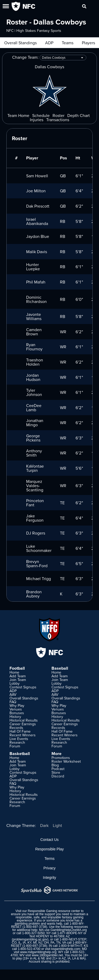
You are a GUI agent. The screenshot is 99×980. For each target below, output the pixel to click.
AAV (13, 694)
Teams (68, 43)
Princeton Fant (35, 503)
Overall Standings (20, 43)
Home (14, 672)
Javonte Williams (34, 316)
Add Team (18, 676)
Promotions (61, 758)
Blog (55, 765)
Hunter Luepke (33, 267)
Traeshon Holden (35, 362)
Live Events (19, 739)
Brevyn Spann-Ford (37, 563)
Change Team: (49, 58)
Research (17, 742)
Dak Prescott (38, 206)
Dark (44, 825)
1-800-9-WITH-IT (70, 946)
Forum (15, 746)
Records (16, 728)
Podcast (58, 769)
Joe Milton (36, 191)
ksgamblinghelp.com (66, 949)
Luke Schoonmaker (39, 548)
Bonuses (17, 713)
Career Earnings (23, 724)
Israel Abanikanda (37, 221)
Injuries (37, 120)
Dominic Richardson (36, 299)
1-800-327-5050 (33, 933)
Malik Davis (37, 252)
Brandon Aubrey (34, 594)
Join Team (18, 680)
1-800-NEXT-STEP (73, 939)
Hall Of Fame (20, 731)
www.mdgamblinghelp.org (38, 952)
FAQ (13, 702)
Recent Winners (23, 735)
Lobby (15, 683)
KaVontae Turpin (35, 468)
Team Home (18, 115)
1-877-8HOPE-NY (70, 933)
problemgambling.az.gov (30, 939)
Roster (58, 115)
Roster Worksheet (66, 761)
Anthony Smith (34, 453)
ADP (49, 43)
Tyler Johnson (34, 392)
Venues (16, 709)
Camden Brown (34, 332)
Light (57, 825)
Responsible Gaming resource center (54, 911)
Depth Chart (79, 115)
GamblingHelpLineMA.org (69, 930)
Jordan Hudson (33, 377)
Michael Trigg (39, 579)
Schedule (41, 115)
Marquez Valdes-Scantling (35, 486)
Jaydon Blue (38, 236)
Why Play (17, 705)
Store (56, 772)
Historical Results (24, 720)
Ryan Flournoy (34, 347)
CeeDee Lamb (34, 408)
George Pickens (33, 438)
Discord (58, 776)
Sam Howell (37, 176)
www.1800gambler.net (47, 955)
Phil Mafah (36, 282)
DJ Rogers (36, 533)
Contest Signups (23, 687)
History (15, 717)
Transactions (58, 120)
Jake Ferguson (35, 518)
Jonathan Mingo (35, 423)
